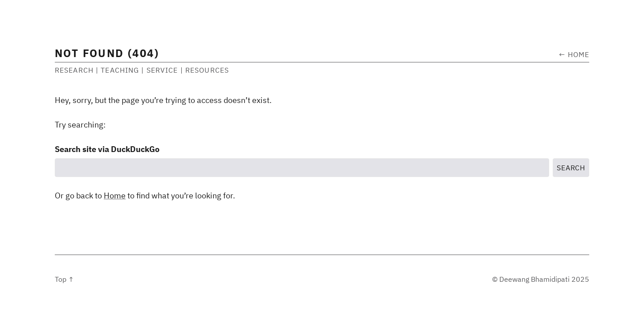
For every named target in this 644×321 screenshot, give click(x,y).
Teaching (120, 70)
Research (74, 70)
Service (162, 70)
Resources (207, 70)
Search (571, 168)
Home (115, 195)
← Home (574, 54)
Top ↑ (64, 279)
